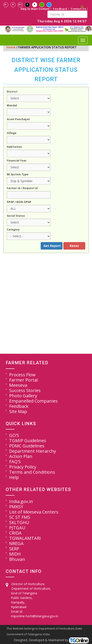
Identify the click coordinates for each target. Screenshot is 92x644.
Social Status (16, 216)
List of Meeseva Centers (34, 512)
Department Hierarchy (33, 451)
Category (13, 230)
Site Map (18, 411)
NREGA (16, 543)
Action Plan (21, 456)
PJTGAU (17, 528)
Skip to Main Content (35, 9)
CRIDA (15, 533)
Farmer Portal (23, 380)
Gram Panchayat (18, 120)
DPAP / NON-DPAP (19, 202)
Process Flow (22, 375)
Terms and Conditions (32, 472)
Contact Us (78, 9)
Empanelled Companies (33, 401)
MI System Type (18, 175)
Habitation (14, 147)
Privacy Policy (23, 467)
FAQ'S (15, 462)
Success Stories (25, 390)
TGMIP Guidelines (28, 441)
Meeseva (18, 385)
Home (11, 47)
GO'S (14, 435)
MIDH (15, 554)
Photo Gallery (23, 396)
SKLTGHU (19, 522)
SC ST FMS (20, 517)
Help (14, 477)
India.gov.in (21, 501)
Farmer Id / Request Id (22, 188)
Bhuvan (17, 559)
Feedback (60, 9)
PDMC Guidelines (27, 446)
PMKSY (16, 507)
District (12, 92)
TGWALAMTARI (25, 538)
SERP (14, 549)
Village (12, 133)
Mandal (12, 106)
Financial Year (17, 161)
